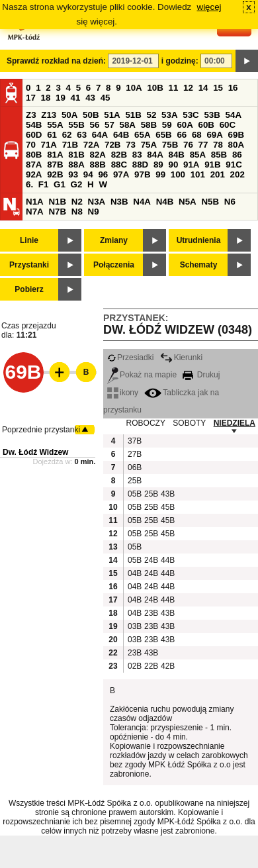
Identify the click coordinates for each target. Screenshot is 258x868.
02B (134, 666)
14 (203, 88)
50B (91, 115)
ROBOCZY (146, 423)
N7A (35, 212)
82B (119, 155)
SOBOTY (189, 423)
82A (97, 155)
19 (61, 98)
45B (167, 507)
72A (91, 145)
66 (182, 135)
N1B (57, 202)
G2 (77, 184)
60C (228, 125)
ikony (123, 393)
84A (155, 155)
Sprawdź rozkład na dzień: (56, 61)
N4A (142, 202)
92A (34, 174)
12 (188, 88)
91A (191, 165)
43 (90, 98)
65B (163, 135)
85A (198, 155)
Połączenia (114, 265)
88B (97, 165)
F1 (44, 184)
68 (197, 135)
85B (219, 155)
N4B (165, 202)
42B (167, 666)
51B (133, 115)
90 (173, 165)
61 (52, 135)
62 (67, 135)
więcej (209, 7)
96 (103, 174)
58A (128, 125)
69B (236, 135)
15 (218, 88)
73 (131, 145)
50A (69, 115)
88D (140, 165)
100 (178, 174)
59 (167, 125)
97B (142, 174)
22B (151, 666)
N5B (210, 202)
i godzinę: (180, 61)
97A (121, 174)
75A (149, 145)
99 (160, 174)
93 (73, 174)
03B (134, 626)
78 (218, 145)
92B (55, 174)
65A (142, 135)
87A (34, 165)
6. (29, 184)
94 (88, 174)
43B (167, 494)
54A (234, 115)
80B (34, 155)
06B (134, 467)
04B (134, 573)
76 (188, 145)
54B (34, 125)
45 (106, 98)
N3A (97, 202)
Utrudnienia (199, 240)
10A (134, 88)
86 (237, 155)
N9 (94, 212)
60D (34, 135)
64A (100, 135)
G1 (60, 184)
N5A (188, 202)
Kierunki (181, 358)
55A (55, 125)
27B (134, 454)
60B (206, 125)
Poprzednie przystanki (41, 430)
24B (151, 560)
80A (236, 145)
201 (218, 174)
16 (233, 88)
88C (119, 165)
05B (134, 494)
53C (191, 115)
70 (31, 145)
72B (112, 145)
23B (151, 613)
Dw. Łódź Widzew (35, 452)
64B (121, 135)
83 (137, 155)
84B (176, 155)
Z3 (31, 115)
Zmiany (114, 240)
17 (31, 98)
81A (55, 155)
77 (203, 145)
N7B (57, 212)
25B (134, 481)
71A (49, 145)
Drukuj (201, 375)
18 (46, 98)
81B (76, 155)
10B (155, 88)
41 (76, 98)
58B (149, 125)
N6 (230, 202)
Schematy (199, 265)
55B (76, 125)
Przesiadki (130, 358)
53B (212, 115)
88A (76, 165)
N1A (35, 202)
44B (167, 560)
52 (152, 115)
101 (198, 174)
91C (234, 165)
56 (94, 125)
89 (158, 165)
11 (174, 88)
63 (82, 135)
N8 (77, 212)
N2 (77, 202)
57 (109, 125)
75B (170, 145)
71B (70, 145)
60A (185, 125)
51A (112, 115)
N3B (119, 202)
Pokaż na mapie (142, 375)
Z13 (49, 115)
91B (212, 165)
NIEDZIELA (235, 423)
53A (169, 115)
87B (55, 165)
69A (214, 135)
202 (237, 174)
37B (134, 441)
